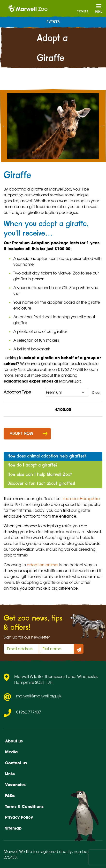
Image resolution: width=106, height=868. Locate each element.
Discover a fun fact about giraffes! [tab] (41, 483)
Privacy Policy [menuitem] (19, 817)
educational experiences (28, 381)
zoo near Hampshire (81, 499)
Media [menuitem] (11, 752)
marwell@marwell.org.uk (39, 696)
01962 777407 (29, 712)
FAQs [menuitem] (10, 795)
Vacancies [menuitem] (15, 785)
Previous (4, 126)
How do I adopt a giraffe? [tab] (32, 465)
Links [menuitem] (10, 774)
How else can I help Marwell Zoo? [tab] (40, 474)
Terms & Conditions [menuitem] (24, 806)
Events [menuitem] (53, 22)
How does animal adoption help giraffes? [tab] (47, 456)
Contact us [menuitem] (16, 763)
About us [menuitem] (14, 741)
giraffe (37, 189)
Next (102, 126)
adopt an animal (43, 565)
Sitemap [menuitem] (13, 828)
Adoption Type (17, 392)
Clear (96, 393)
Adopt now (21, 434)
